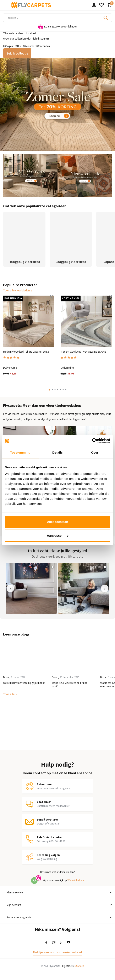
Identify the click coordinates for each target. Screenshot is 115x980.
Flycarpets (68, 966)
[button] (50, 390)
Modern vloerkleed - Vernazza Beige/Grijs (83, 352)
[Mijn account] (94, 5)
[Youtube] (69, 943)
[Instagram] (54, 943)
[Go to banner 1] (57, 104)
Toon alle (9, 694)
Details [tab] (57, 452)
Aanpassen (58, 535)
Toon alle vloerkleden (18, 290)
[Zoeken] (57, 18)
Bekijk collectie (17, 53)
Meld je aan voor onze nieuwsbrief (58, 952)
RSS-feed (79, 966)
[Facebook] (46, 943)
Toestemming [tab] (20, 452)
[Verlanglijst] (102, 5)
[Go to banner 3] (85, 176)
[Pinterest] (61, 943)
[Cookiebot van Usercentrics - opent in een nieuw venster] (92, 441)
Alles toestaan (57, 522)
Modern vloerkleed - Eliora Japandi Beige (26, 352)
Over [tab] (95, 452)
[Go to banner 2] (30, 176)
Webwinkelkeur (76, 880)
